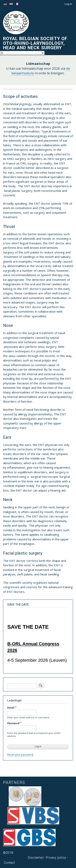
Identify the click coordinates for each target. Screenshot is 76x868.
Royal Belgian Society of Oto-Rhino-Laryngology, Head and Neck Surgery (35, 43)
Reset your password (20, 755)
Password (13, 723)
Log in (68, 4)
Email (11, 708)
